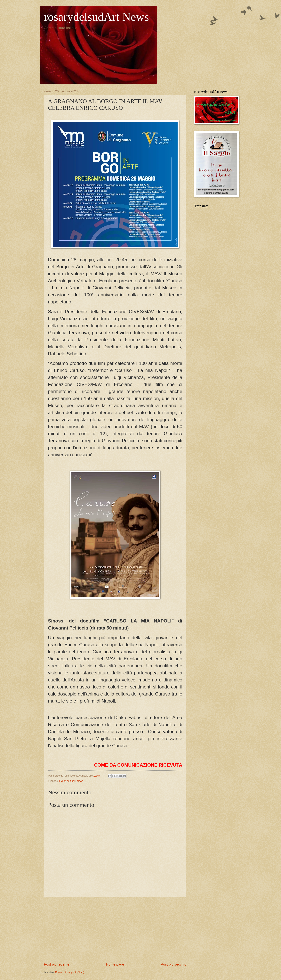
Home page (115, 964)
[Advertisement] (115, 930)
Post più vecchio (174, 964)
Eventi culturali (67, 781)
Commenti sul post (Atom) (70, 972)
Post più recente (57, 964)
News (80, 781)
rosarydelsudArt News (96, 17)
